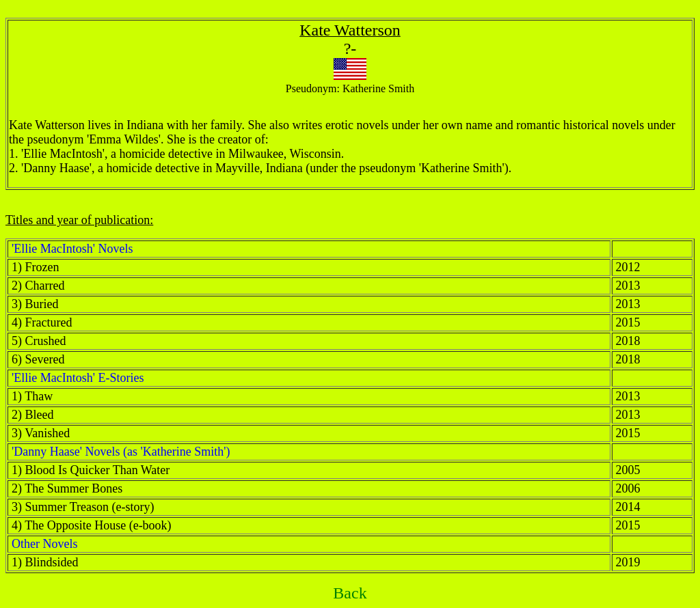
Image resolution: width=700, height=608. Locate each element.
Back (350, 593)
